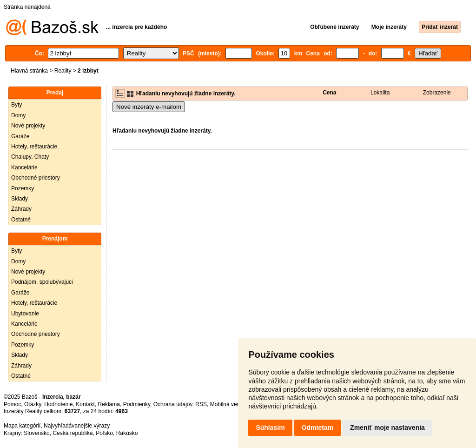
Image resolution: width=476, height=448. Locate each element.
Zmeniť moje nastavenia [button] (387, 428)
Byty (17, 105)
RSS (201, 404)
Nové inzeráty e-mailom (149, 107)
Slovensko (36, 433)
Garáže (20, 136)
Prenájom (55, 239)
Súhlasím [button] (270, 428)
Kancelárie (24, 167)
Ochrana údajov (173, 404)
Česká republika (73, 433)
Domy (18, 115)
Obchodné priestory (36, 178)
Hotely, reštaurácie (34, 147)
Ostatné (21, 220)
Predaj (55, 93)
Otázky (33, 404)
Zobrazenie (437, 93)
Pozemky (23, 188)
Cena (329, 93)
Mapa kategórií (22, 426)
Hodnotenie (58, 404)
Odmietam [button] (317, 428)
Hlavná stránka (29, 71)
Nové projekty (28, 126)
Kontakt (85, 404)
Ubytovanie (25, 314)
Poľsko (104, 433)
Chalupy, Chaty (30, 157)
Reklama (109, 404)
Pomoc (12, 404)
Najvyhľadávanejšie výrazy (77, 426)
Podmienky (137, 404)
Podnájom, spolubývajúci (42, 282)
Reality (63, 71)
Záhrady (21, 209)
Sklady (20, 199)
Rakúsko (127, 433)
